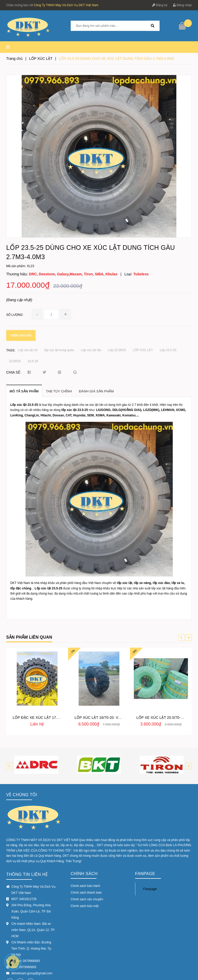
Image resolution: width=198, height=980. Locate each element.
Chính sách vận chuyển (87, 861)
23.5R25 (15, 361)
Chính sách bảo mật (85, 868)
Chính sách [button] (84, 835)
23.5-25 (33, 361)
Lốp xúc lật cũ (28, 350)
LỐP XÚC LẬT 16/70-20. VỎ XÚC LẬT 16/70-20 (114, 718)
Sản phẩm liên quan (29, 637)
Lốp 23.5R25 (117, 350)
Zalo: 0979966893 (24, 929)
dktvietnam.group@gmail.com (32, 935)
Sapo (68, 974)
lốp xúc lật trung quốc (59, 350)
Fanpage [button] (145, 835)
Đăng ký (160, 5)
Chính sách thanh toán (86, 854)
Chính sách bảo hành (85, 847)
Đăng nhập (182, 5)
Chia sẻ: (14, 372)
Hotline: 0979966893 (26, 923)
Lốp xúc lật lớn (91, 350)
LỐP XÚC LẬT (143, 350)
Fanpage (150, 850)
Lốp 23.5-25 (168, 350)
